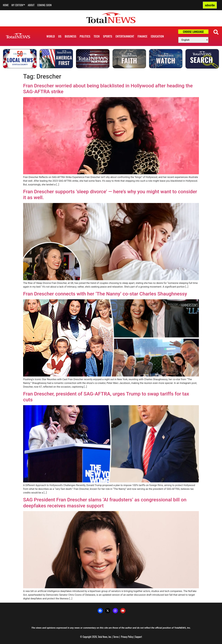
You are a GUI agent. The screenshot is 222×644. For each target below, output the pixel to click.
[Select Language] (193, 40)
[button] (216, 32)
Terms (116, 637)
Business (71, 36)
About (31, 5)
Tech (97, 36)
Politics (85, 36)
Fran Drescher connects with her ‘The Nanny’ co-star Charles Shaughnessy (105, 294)
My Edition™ (18, 5)
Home (6, 5)
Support (138, 637)
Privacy (124, 637)
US (60, 36)
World (51, 36)
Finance (142, 36)
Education (157, 36)
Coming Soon (44, 5)
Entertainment (125, 36)
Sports (108, 36)
